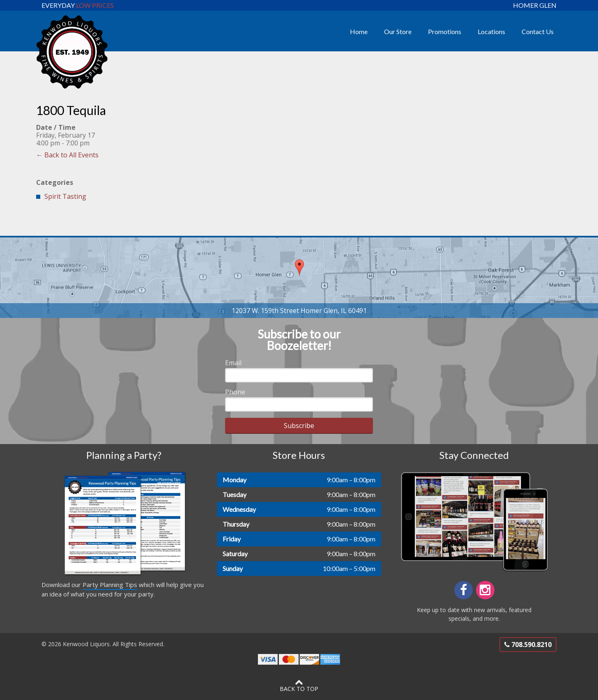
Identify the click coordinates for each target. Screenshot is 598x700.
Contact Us (538, 31)
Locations (491, 31)
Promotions (445, 31)
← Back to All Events (67, 155)
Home (359, 31)
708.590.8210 (528, 645)
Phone (235, 392)
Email (233, 363)
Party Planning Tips (110, 585)
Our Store (398, 31)
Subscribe (299, 426)
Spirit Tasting (65, 196)
